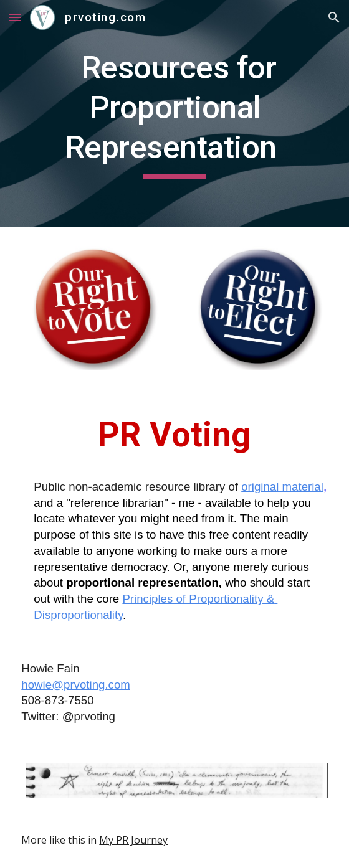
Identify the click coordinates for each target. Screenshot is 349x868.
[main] (174, 113)
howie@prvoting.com (75, 685)
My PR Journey (133, 840)
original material (282, 487)
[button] (15, 17)
